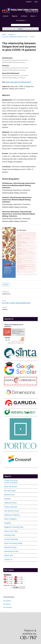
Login (36, 2)
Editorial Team (9, 495)
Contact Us (8, 559)
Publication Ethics (10, 503)
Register (15, 16)
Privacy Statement (11, 507)
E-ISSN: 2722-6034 (11, 482)
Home (4, 34)
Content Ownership (11, 539)
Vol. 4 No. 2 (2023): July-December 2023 (15, 37)
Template (8, 523)
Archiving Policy (10, 535)
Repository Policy (10, 547)
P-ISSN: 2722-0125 (11, 480)
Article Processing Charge (13, 543)
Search (20, 29)
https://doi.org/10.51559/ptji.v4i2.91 (19, 82)
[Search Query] (21, 25)
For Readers (7, 601)
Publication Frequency (12, 515)
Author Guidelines (10, 519)
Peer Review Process (12, 511)
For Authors (21, 20)
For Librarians (8, 607)
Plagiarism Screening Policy (14, 527)
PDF (7, 285)
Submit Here (9, 555)
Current (6, 16)
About (33, 16)
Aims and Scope (10, 491)
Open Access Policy (11, 531)
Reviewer (7, 499)
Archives (24, 16)
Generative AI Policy (11, 551)
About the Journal (10, 487)
